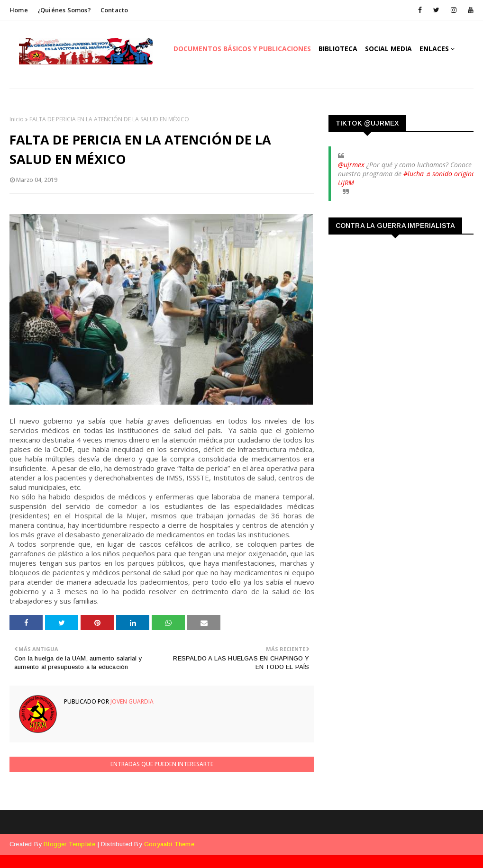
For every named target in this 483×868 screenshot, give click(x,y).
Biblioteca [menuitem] (338, 49)
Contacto (114, 10)
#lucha (414, 174)
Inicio (17, 119)
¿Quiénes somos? (64, 10)
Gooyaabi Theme (169, 844)
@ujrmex (351, 165)
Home (19, 10)
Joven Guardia (131, 701)
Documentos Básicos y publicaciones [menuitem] (242, 49)
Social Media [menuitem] (388, 49)
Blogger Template (69, 844)
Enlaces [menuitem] (434, 49)
